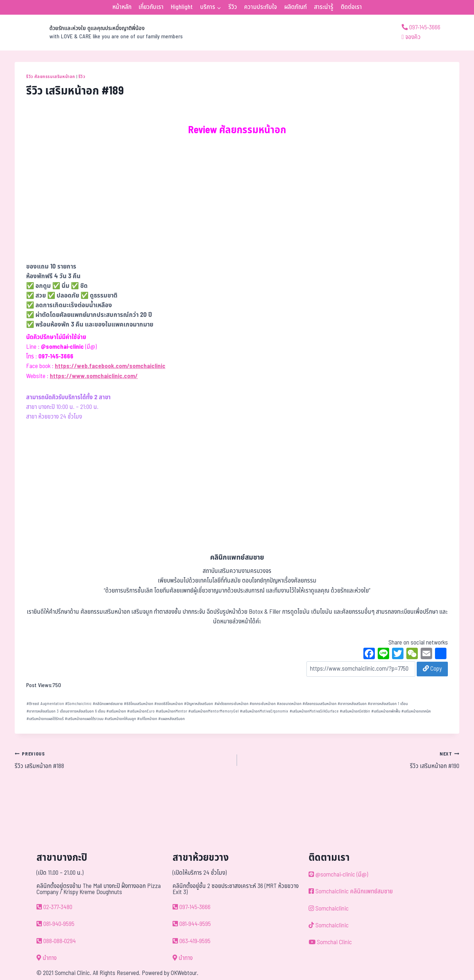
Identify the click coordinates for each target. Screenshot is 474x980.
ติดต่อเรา (351, 7)
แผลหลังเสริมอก (171, 719)
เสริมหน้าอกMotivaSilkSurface (314, 711)
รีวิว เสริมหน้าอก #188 (123, 760)
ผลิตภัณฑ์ (296, 7)
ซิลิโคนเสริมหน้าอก (139, 704)
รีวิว (233, 7)
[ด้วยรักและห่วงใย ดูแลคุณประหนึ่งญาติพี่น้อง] (99, 33)
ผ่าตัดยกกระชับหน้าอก (231, 704)
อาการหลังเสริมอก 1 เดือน (388, 704)
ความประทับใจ (260, 7)
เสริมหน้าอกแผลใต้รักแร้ (45, 719)
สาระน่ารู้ (324, 7)
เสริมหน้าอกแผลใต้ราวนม (84, 719)
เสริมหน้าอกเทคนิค (416, 711)
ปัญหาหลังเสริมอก (199, 704)
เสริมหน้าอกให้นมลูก (120, 719)
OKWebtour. (185, 973)
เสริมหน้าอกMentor (171, 711)
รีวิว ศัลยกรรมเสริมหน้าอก (51, 77)
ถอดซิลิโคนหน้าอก (169, 704)
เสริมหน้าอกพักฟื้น (386, 711)
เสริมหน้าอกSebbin (355, 711)
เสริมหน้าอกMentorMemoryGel (214, 711)
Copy (432, 669)
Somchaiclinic (78, 704)
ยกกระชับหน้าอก (263, 704)
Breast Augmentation (45, 704)
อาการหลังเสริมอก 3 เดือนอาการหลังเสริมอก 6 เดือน (66, 711)
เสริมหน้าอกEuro (141, 711)
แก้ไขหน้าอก (147, 719)
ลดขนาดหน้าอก (289, 704)
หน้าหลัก (122, 7)
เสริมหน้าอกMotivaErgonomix (264, 711)
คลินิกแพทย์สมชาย (108, 704)
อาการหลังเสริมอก (352, 704)
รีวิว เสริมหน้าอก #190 (351, 760)
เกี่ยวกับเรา (151, 7)
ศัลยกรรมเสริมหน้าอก (320, 704)
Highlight (182, 7)
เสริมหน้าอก (116, 711)
